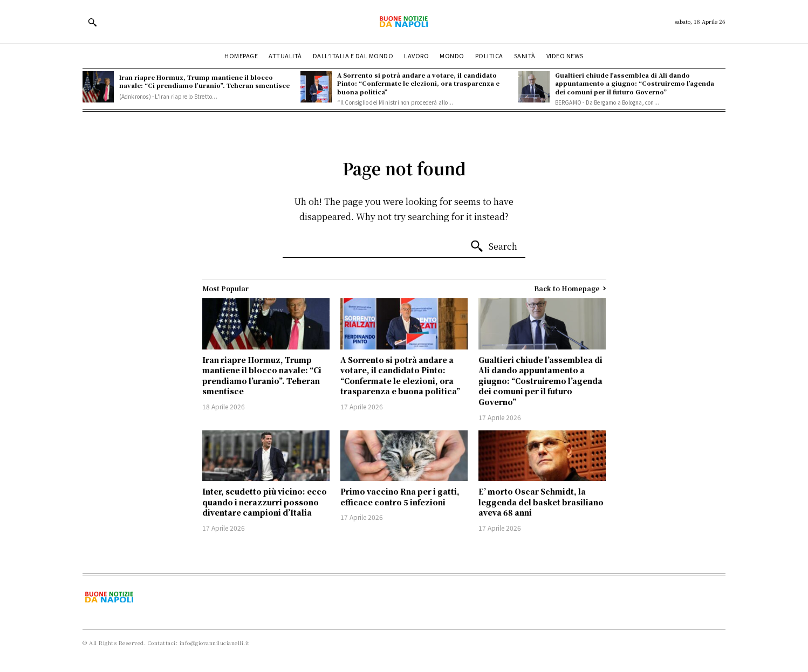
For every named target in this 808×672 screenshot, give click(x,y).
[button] (92, 22)
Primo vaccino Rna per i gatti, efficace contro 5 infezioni (400, 497)
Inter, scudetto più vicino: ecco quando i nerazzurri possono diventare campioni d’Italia (265, 502)
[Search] (494, 246)
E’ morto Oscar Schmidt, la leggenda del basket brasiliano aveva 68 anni (541, 502)
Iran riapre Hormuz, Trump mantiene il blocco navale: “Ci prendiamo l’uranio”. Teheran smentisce (204, 81)
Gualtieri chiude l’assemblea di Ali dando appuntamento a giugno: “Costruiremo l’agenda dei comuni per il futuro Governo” (635, 83)
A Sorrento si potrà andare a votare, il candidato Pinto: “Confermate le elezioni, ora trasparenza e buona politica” (418, 83)
